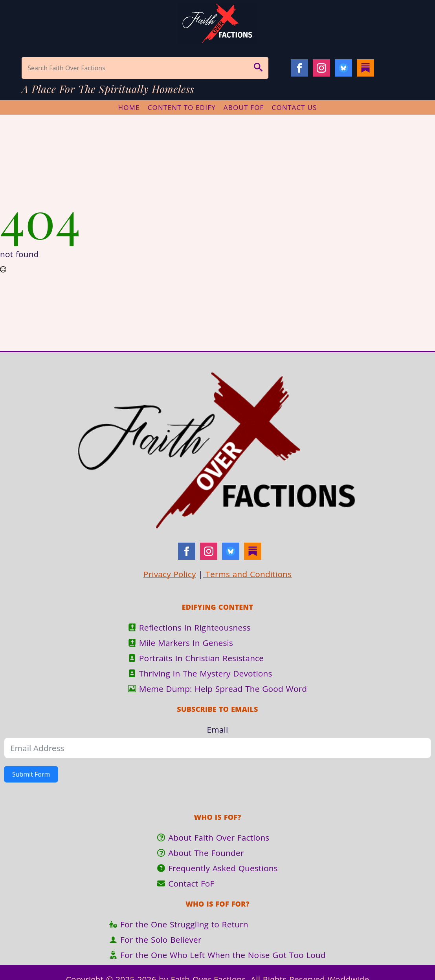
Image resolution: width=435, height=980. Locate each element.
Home (129, 107)
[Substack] (365, 68)
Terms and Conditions (247, 574)
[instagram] (321, 68)
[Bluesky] (343, 68)
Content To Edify (182, 107)
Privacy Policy (170, 574)
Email (218, 730)
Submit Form (31, 774)
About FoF (244, 107)
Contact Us (295, 107)
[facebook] (299, 68)
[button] (258, 68)
